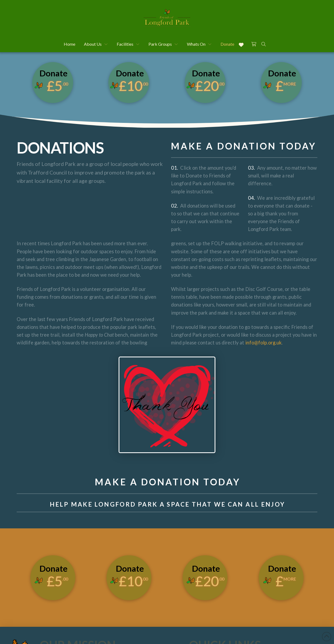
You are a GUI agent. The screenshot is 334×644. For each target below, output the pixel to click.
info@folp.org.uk (263, 343)
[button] (254, 44)
